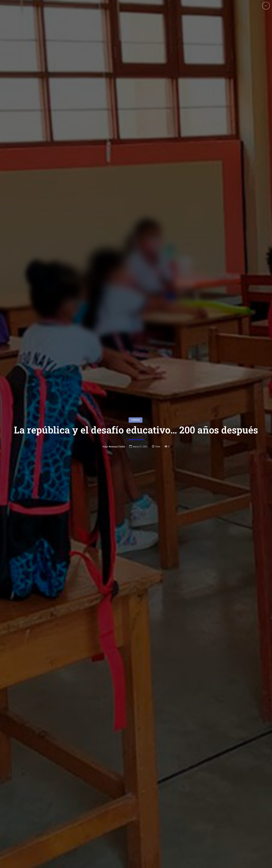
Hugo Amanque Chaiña (114, 408)
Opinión (136, 381)
